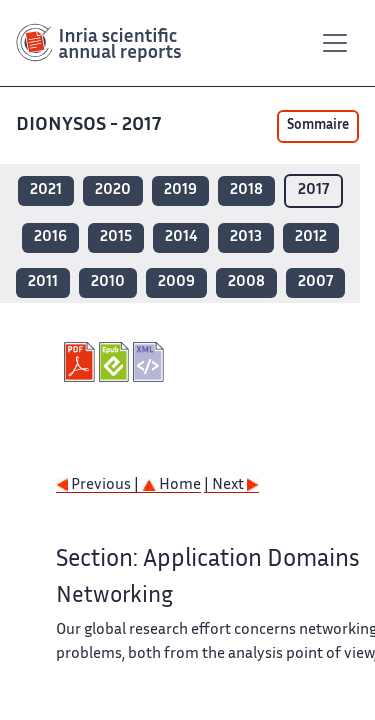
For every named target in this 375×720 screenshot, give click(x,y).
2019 (180, 190)
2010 (108, 282)
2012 (311, 237)
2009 (176, 282)
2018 (246, 190)
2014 (181, 237)
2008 (246, 282)
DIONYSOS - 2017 (90, 125)
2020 (113, 190)
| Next (231, 485)
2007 (315, 282)
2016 (50, 237)
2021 (46, 190)
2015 (116, 237)
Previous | (99, 485)
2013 (246, 237)
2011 (43, 282)
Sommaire (318, 126)
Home (171, 485)
